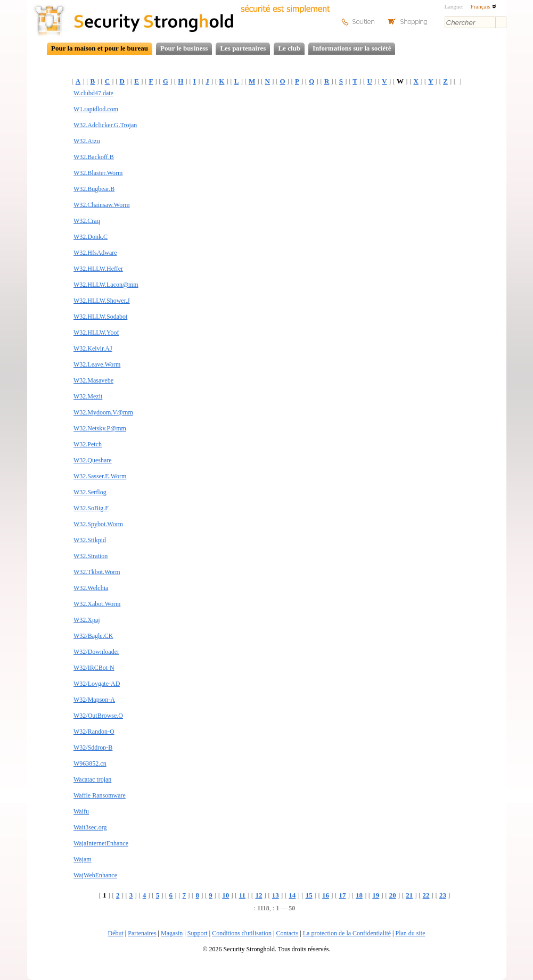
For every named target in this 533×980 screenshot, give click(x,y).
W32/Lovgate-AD (97, 684)
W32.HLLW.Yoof (96, 333)
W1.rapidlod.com (96, 109)
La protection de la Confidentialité (347, 933)
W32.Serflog (90, 492)
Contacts (287, 933)
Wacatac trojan (92, 779)
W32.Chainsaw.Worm (102, 205)
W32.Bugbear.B (94, 189)
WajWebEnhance (95, 875)
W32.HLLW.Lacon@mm (106, 285)
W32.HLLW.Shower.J (102, 301)
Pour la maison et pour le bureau (100, 48)
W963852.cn (90, 763)
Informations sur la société (352, 48)
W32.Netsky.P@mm (100, 428)
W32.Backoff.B (94, 157)
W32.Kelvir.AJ (93, 348)
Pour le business (184, 48)
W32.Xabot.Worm (97, 604)
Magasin (172, 933)
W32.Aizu (87, 141)
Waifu (81, 811)
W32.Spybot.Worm (98, 524)
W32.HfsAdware (95, 253)
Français (483, 6)
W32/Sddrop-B (93, 748)
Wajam (83, 859)
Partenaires (142, 933)
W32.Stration (91, 556)
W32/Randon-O (94, 732)
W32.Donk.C (91, 237)
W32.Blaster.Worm (98, 173)
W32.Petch (88, 444)
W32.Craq (87, 221)
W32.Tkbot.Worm (97, 572)
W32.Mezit (88, 396)
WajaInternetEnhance (101, 843)
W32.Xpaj (87, 620)
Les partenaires (243, 48)
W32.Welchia (91, 588)
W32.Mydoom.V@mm (103, 412)
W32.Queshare (93, 460)
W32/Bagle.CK (93, 636)
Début (116, 933)
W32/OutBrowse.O (98, 716)
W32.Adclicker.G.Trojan (105, 125)
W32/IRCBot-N (94, 668)
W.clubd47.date (93, 93)
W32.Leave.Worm (97, 364)
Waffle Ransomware (100, 795)
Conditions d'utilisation (242, 933)
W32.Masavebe (93, 380)
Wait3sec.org (90, 827)
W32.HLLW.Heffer (98, 269)
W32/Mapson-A (94, 700)
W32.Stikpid (90, 540)
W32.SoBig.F (91, 508)
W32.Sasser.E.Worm (100, 476)
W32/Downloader (96, 652)
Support (198, 933)
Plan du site (410, 933)
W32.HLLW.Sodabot (100, 317)
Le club (289, 48)
